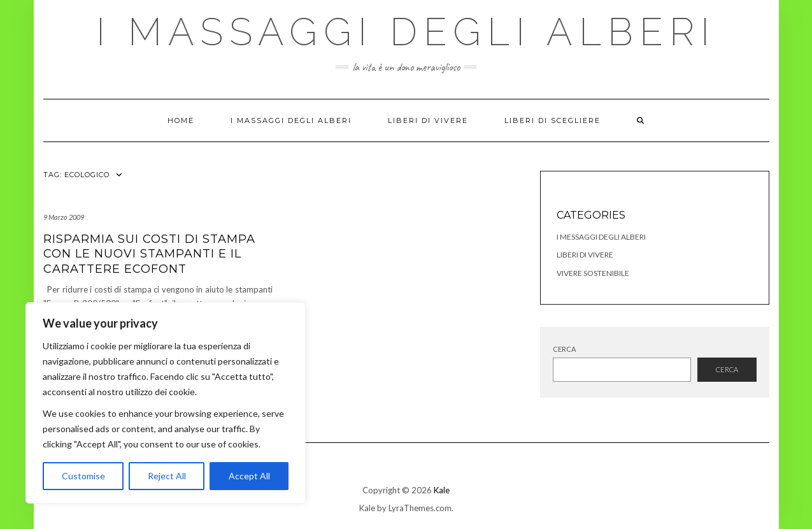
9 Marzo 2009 (64, 217)
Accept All (249, 476)
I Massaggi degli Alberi (406, 32)
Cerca (564, 349)
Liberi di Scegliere (552, 120)
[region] (166, 403)
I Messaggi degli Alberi (601, 237)
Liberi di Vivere (428, 120)
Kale (442, 490)
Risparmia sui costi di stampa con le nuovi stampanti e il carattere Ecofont (149, 254)
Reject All (167, 476)
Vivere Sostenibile (593, 273)
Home (181, 120)
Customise (83, 476)
